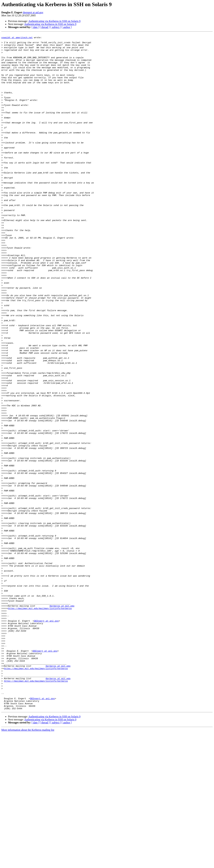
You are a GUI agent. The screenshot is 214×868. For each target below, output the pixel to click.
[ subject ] (56, 27)
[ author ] (67, 27)
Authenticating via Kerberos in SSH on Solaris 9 (55, 21)
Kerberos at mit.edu (62, 720)
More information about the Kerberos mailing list (28, 865)
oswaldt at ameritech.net (17, 38)
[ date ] (35, 27)
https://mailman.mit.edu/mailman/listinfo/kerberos (40, 723)
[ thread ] (45, 27)
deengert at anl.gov (33, 12)
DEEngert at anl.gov (46, 738)
